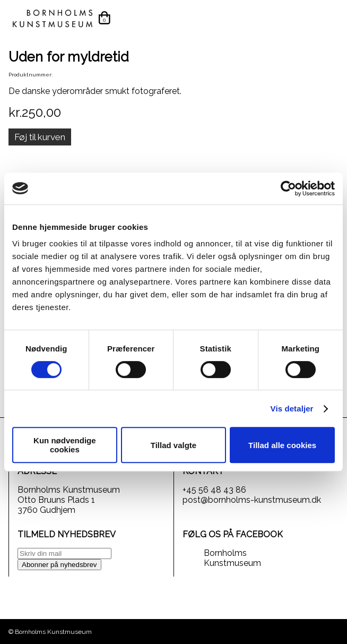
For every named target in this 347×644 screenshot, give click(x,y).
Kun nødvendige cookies (65, 445)
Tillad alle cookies (282, 445)
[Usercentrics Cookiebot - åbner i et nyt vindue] (288, 188)
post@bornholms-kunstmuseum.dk (252, 500)
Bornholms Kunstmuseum (232, 558)
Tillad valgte (173, 445)
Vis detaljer (292, 409)
